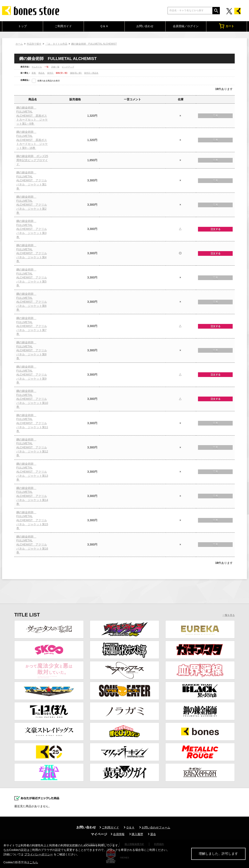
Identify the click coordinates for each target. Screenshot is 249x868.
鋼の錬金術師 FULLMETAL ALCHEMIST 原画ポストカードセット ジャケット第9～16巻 (32, 140)
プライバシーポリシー (39, 854)
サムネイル (37, 67)
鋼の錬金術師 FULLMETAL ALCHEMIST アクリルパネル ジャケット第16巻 (32, 544)
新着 (34, 73)
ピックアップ (68, 67)
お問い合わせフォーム (156, 827)
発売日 (51, 73)
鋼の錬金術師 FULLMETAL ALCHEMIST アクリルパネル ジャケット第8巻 (32, 350)
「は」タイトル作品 (56, 44)
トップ (22, 26)
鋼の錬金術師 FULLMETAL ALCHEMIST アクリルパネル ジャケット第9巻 (32, 375)
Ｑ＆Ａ (104, 26)
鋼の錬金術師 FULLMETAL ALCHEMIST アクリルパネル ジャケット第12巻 (32, 447)
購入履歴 (137, 834)
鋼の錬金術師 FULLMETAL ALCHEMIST (94, 44)
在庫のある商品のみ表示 (49, 81)
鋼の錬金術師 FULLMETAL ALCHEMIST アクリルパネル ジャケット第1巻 (32, 180)
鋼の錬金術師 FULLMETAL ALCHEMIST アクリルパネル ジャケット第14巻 (32, 496)
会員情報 (119, 834)
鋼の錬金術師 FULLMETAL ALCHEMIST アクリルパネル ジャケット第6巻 (32, 302)
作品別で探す (34, 44)
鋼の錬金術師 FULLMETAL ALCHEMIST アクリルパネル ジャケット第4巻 (32, 253)
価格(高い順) (76, 73)
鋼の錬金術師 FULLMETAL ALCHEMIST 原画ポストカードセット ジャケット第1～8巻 (32, 115)
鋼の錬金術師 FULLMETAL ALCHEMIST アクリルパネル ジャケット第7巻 (32, 326)
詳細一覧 (55, 67)
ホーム (19, 44)
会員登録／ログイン (186, 26)
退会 (153, 834)
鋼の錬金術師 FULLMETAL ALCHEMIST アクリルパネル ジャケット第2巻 (32, 205)
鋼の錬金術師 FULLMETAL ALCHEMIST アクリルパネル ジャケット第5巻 (32, 277)
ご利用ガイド (63, 26)
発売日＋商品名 (91, 73)
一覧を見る (229, 615)
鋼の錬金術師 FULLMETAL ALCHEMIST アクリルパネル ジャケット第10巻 (32, 399)
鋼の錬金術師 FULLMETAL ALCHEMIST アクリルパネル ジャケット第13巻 (32, 472)
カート (227, 26)
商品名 (42, 73)
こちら (34, 862)
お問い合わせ (145, 26)
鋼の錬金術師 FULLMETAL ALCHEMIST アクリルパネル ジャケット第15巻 (32, 520)
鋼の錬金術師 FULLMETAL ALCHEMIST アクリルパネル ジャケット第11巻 (32, 423)
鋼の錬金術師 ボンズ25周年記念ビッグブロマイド (32, 160)
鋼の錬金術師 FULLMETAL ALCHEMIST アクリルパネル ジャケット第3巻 (32, 229)
